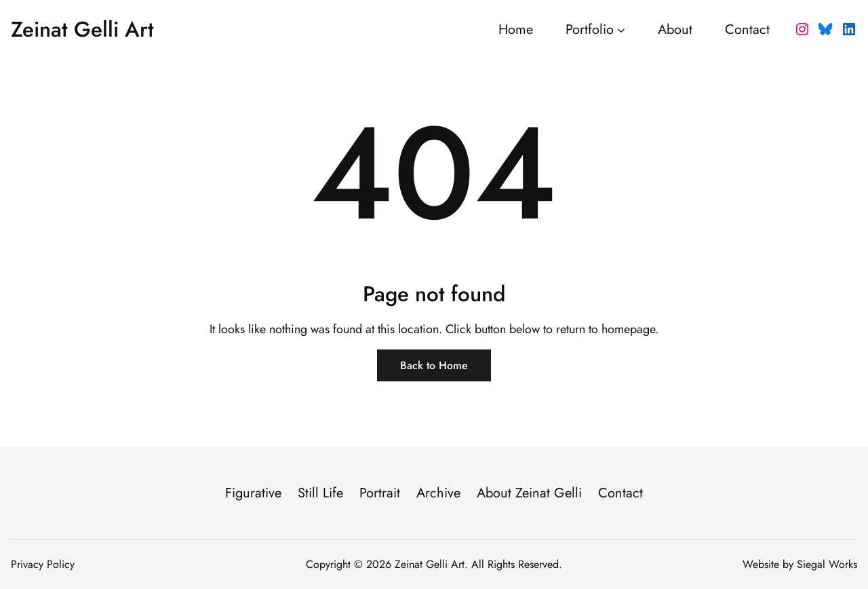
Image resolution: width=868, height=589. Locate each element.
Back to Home (434, 365)
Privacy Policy (43, 564)
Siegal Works (827, 564)
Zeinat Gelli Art (82, 29)
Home (516, 30)
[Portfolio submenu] (621, 29)
